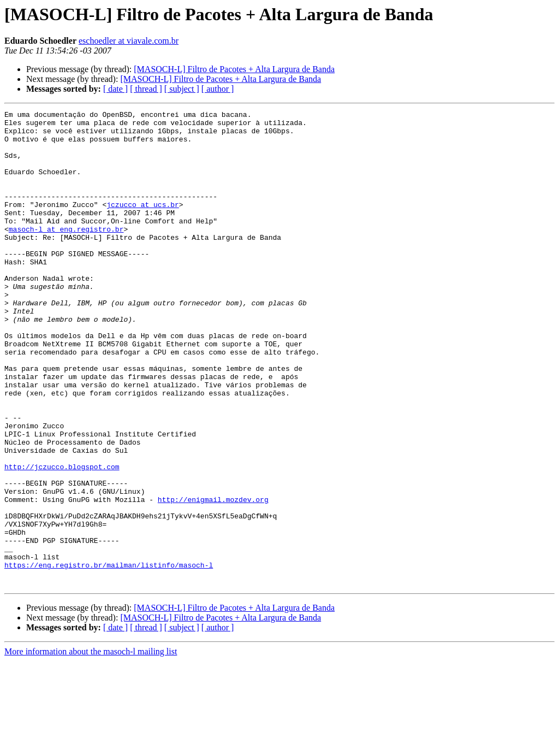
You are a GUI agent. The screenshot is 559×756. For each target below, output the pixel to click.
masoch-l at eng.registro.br (66, 253)
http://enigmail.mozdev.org (213, 578)
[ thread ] (146, 89)
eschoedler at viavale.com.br (129, 41)
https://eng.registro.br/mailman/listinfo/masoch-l (109, 657)
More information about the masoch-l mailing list (91, 746)
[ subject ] (182, 89)
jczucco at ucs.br (143, 224)
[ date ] (115, 89)
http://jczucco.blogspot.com (62, 539)
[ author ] (218, 89)
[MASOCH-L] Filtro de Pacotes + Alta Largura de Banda (234, 69)
